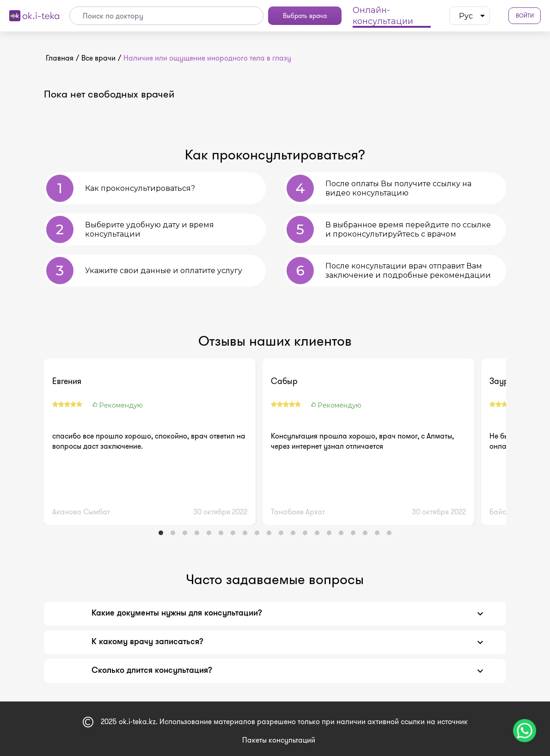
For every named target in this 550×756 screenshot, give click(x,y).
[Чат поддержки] (525, 731)
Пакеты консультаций (279, 740)
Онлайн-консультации (383, 16)
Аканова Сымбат (81, 512)
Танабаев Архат (298, 512)
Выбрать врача (305, 16)
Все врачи (98, 58)
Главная (60, 58)
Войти (525, 16)
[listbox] (470, 16)
